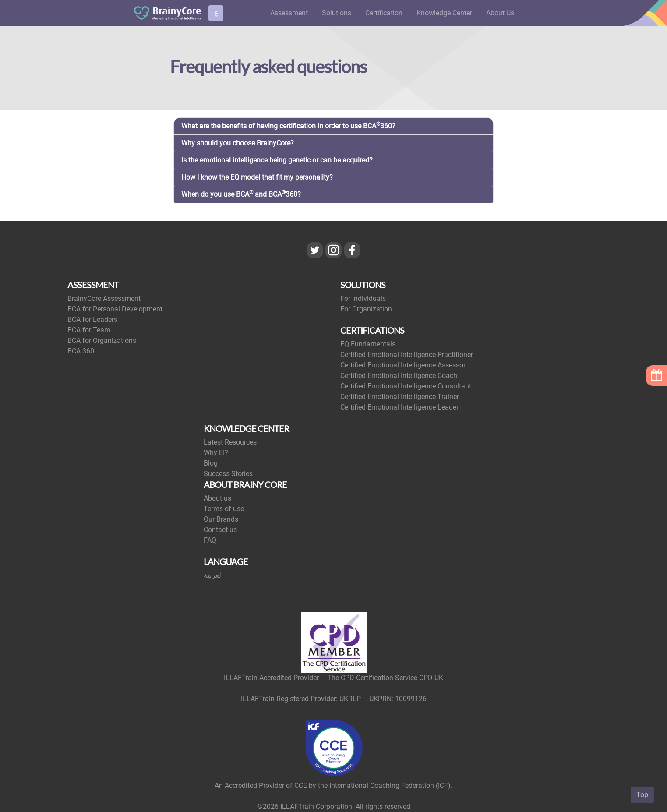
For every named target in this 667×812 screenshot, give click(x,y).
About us (217, 498)
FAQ (210, 540)
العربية (213, 575)
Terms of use (224, 509)
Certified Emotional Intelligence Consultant (406, 386)
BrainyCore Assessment (104, 298)
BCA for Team (89, 330)
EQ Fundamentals (368, 344)
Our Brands (221, 519)
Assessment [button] (289, 13)
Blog (211, 463)
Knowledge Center (444, 13)
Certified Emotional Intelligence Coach (399, 376)
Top (642, 795)
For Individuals (363, 298)
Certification (384, 13)
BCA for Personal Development (115, 309)
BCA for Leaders (92, 320)
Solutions (337, 13)
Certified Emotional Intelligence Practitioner (407, 355)
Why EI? (216, 453)
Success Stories (228, 474)
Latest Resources (230, 442)
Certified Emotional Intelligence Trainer (400, 397)
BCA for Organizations (102, 341)
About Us (500, 13)
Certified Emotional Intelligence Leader (399, 407)
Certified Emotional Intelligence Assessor (403, 365)
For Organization (366, 309)
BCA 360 (81, 351)
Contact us (220, 530)
